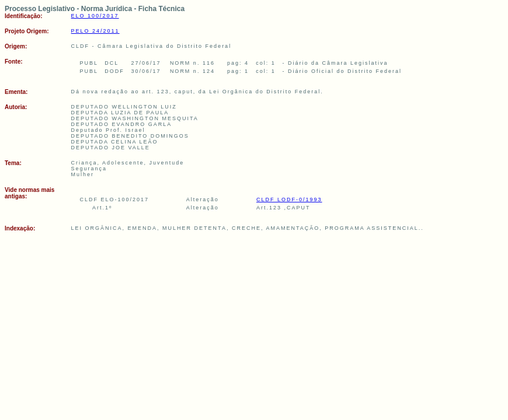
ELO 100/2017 (95, 16)
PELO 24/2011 (95, 31)
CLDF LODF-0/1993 (289, 199)
